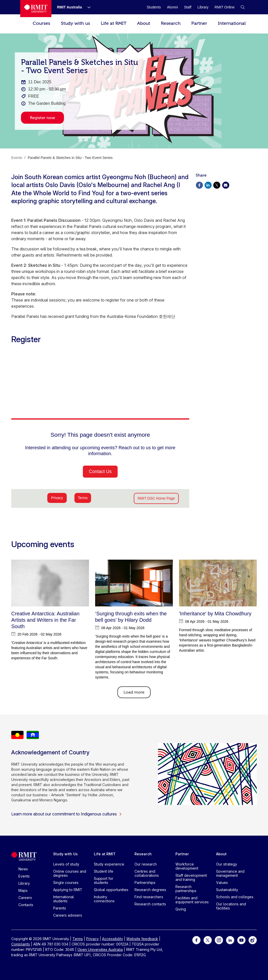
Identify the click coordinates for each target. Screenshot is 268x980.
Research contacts (150, 904)
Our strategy (227, 864)
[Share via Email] (226, 185)
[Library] (203, 7)
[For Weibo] (253, 940)
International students (64, 899)
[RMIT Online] (225, 7)
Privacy (92, 939)
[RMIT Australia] (70, 7)
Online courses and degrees (70, 873)
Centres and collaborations (147, 873)
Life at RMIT (114, 23)
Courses (41, 23)
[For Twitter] (208, 940)
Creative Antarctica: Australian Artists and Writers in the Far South (45, 620)
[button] (243, 7)
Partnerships (145, 883)
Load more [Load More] (134, 692)
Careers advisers (68, 915)
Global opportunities (111, 890)
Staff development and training (191, 877)
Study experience (109, 864)
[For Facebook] (196, 940)
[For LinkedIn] (230, 940)
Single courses (66, 883)
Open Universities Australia (100, 949)
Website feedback (142, 939)
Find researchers (149, 897)
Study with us (75, 23)
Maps (23, 890)
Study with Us (65, 854)
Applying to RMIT (68, 890)
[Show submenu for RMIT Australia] (87, 7)
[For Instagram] (219, 940)
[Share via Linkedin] (208, 185)
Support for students (104, 880)
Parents (60, 908)
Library (24, 883)
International (232, 23)
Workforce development (187, 866)
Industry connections (104, 899)
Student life (104, 871)
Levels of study (66, 864)
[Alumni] (172, 7)
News (23, 869)
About (144, 23)
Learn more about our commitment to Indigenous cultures (67, 814)
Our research (146, 864)
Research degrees (150, 890)
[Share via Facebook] (199, 185)
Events (24, 876)
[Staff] (188, 7)
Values (222, 883)
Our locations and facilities (231, 906)
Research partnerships (186, 889)
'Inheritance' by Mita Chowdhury (215, 614)
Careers (25, 898)
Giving (181, 909)
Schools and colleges (235, 897)
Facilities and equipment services (192, 900)
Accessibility (113, 939)
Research (171, 23)
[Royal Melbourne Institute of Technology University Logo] (36, 9)
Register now (42, 118)
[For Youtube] (241, 940)
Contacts (26, 905)
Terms (78, 939)
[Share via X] (217, 185)
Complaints (21, 944)
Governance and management (230, 873)
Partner (199, 23)
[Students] (154, 7)
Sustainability (227, 890)
